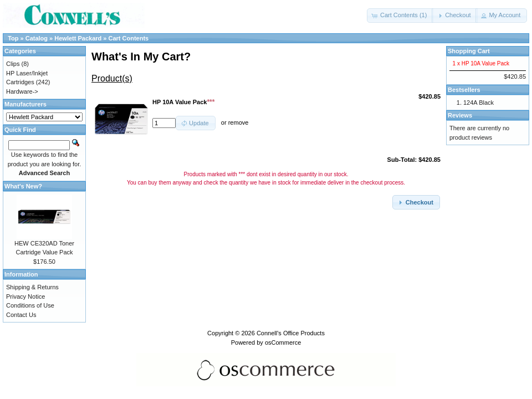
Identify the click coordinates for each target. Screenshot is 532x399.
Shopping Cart (469, 51)
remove (239, 123)
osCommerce (283, 342)
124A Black (479, 103)
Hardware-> (22, 91)
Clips (13, 64)
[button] (400, 16)
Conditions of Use (30, 305)
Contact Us (21, 315)
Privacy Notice (25, 296)
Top (13, 38)
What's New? (23, 186)
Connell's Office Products (291, 333)
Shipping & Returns (32, 287)
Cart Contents (129, 38)
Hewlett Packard (78, 38)
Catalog (37, 38)
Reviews (460, 115)
